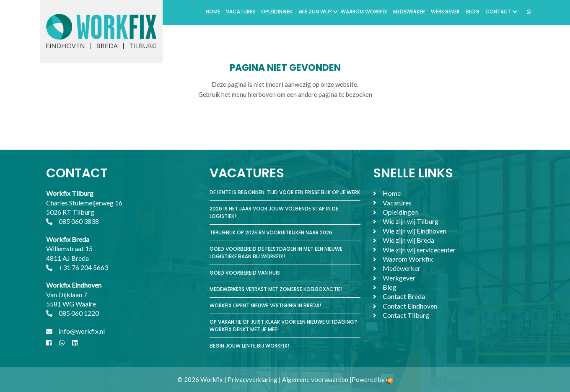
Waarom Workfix (364, 12)
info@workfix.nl (82, 331)
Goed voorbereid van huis (245, 273)
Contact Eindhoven (410, 306)
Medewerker (409, 12)
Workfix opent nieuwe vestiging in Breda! (265, 305)
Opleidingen (277, 12)
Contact (501, 12)
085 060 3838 (79, 221)
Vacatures (241, 12)
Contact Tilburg (406, 315)
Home (213, 12)
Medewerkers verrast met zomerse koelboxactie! (276, 289)
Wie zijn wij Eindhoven (415, 231)
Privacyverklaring (253, 379)
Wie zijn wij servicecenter (419, 250)
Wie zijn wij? (318, 12)
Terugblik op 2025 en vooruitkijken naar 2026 (271, 232)
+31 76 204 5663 (83, 267)
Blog (473, 12)
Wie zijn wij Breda (408, 240)
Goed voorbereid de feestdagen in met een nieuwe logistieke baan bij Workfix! (276, 253)
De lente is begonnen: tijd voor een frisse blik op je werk (285, 192)
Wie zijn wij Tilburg (411, 221)
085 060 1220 (79, 313)
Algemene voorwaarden (315, 379)
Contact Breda (404, 296)
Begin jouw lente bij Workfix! (249, 346)
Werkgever (445, 12)
